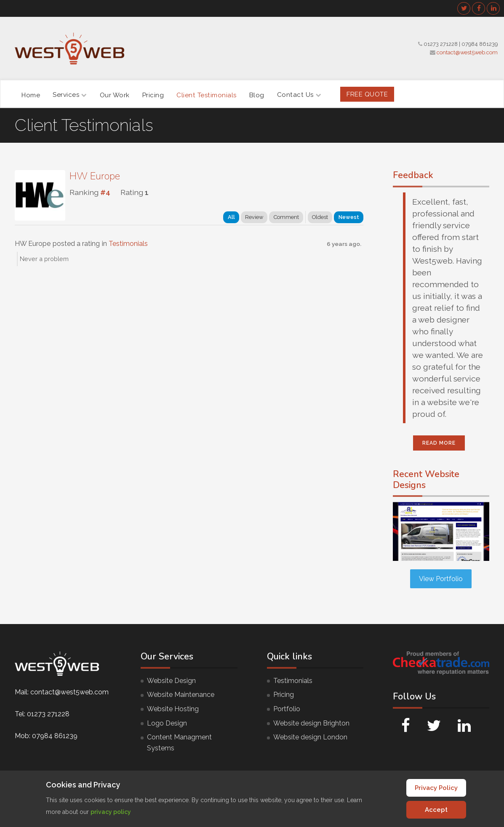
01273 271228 (441, 44)
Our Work (115, 95)
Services (70, 95)
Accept (436, 810)
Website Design (171, 681)
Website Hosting (173, 709)
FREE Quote (367, 94)
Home (31, 95)
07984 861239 (480, 44)
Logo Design (167, 723)
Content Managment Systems (179, 743)
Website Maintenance (181, 695)
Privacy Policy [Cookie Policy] (436, 788)
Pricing (153, 95)
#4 (105, 192)
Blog (257, 95)
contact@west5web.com (467, 52)
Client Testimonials (207, 95)
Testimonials (128, 244)
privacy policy (111, 812)
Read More (439, 443)
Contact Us (299, 95)
